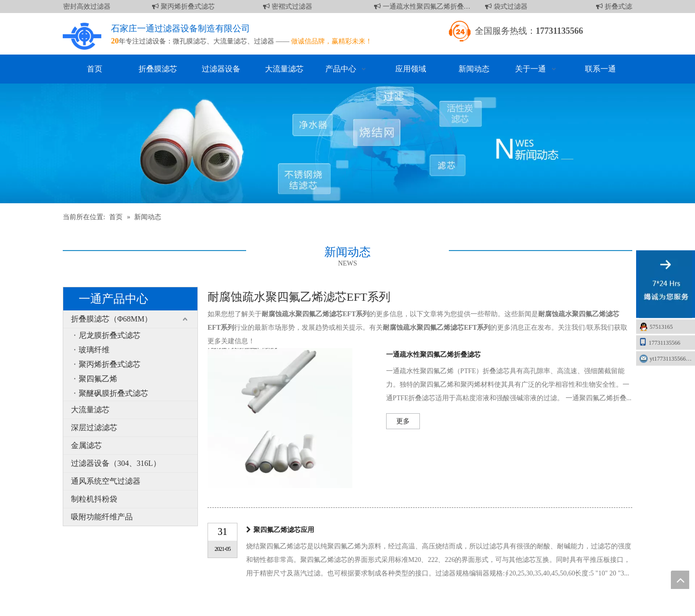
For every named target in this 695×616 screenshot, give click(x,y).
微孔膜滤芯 (190, 41)
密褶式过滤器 (290, 7)
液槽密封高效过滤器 (78, 7)
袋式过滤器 (508, 7)
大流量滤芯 (230, 41)
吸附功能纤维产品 (102, 517)
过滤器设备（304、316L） (116, 463)
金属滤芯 (86, 445)
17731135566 (660, 342)
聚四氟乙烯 (98, 379)
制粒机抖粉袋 (94, 499)
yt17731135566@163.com (672, 359)
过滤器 (264, 41)
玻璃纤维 (94, 350)
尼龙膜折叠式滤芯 (110, 335)
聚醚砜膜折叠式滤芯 (113, 393)
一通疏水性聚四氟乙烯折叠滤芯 (424, 7)
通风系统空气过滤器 (106, 481)
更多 (403, 421)
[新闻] (347, 143)
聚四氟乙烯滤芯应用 (284, 530)
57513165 (661, 327)
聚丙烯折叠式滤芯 (185, 7)
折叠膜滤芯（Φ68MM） (111, 319)
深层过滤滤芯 (94, 427)
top (680, 580)
